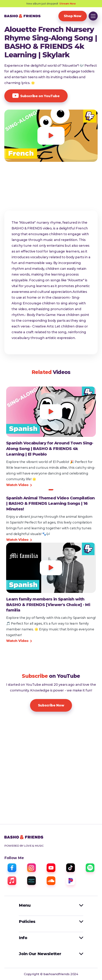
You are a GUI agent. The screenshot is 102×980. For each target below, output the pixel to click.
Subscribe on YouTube (36, 96)
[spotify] (90, 868)
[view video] (51, 449)
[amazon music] (31, 881)
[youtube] (51, 868)
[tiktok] (71, 868)
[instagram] (31, 868)
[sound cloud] (51, 881)
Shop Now (73, 16)
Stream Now (67, 4)
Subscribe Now (51, 705)
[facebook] (12, 868)
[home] (22, 16)
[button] (93, 16)
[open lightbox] (51, 136)
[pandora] (71, 881)
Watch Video (19, 485)
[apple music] (12, 881)
